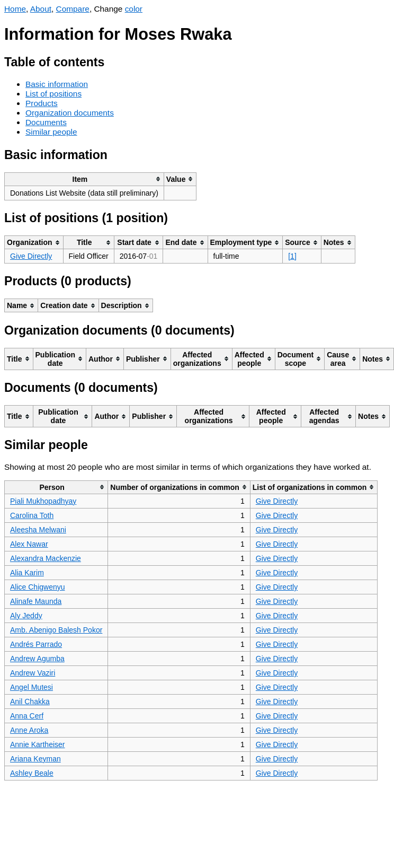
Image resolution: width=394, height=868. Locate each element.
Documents (46, 122)
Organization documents (70, 113)
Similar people (51, 132)
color (134, 9)
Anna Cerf (27, 716)
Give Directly (31, 256)
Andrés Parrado (36, 644)
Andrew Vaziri (33, 673)
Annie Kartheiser (38, 744)
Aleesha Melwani (38, 530)
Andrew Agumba (37, 659)
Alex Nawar (29, 544)
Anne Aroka (29, 730)
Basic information (57, 84)
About (41, 9)
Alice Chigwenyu (38, 587)
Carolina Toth (32, 515)
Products (42, 103)
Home (15, 9)
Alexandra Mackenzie (46, 558)
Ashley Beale (32, 773)
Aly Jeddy (26, 616)
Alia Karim (27, 573)
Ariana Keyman (35, 759)
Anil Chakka (30, 702)
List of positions (53, 94)
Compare (73, 9)
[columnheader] (84, 179)
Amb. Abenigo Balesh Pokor (56, 630)
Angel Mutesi (32, 687)
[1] (292, 256)
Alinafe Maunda (36, 601)
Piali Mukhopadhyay (43, 501)
